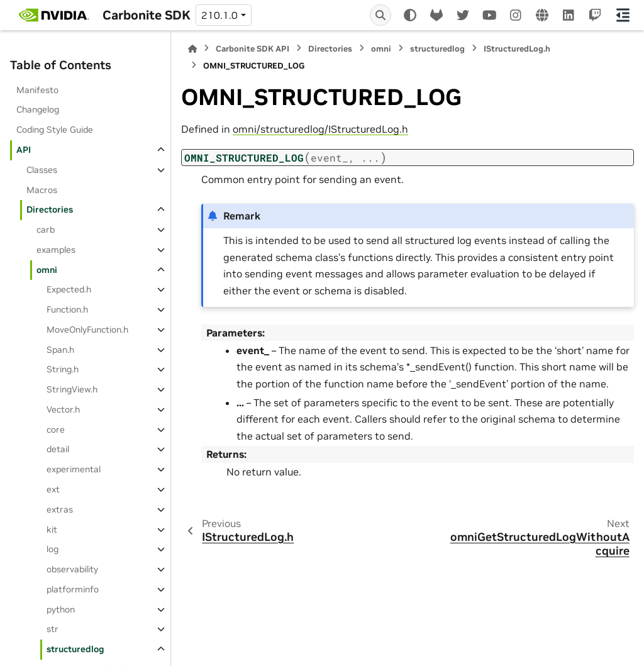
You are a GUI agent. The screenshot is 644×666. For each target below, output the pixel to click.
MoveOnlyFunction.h (87, 330)
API (24, 150)
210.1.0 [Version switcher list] (219, 15)
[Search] (380, 15)
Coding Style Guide (55, 130)
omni (47, 270)
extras (60, 509)
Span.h (60, 350)
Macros (42, 190)
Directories (50, 209)
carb (46, 230)
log (53, 549)
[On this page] (623, 15)
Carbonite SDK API (253, 49)
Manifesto (37, 90)
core (56, 430)
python (61, 609)
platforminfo (73, 589)
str (53, 629)
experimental (74, 469)
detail (58, 449)
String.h (63, 369)
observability (72, 569)
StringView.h (72, 389)
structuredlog (75, 649)
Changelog (38, 109)
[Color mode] (410, 15)
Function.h (67, 309)
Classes (42, 170)
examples (56, 250)
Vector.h (63, 409)
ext (53, 489)
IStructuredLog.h (517, 49)
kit (52, 530)
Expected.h (69, 289)
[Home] (192, 49)
